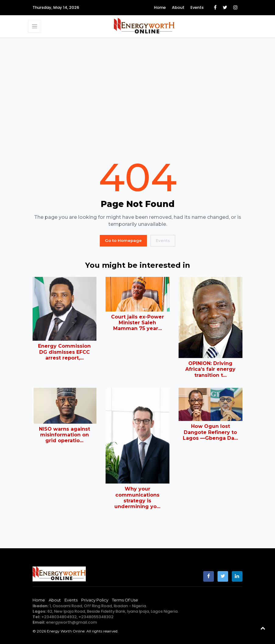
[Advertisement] (137, 98)
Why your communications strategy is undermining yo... (137, 498)
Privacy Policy (95, 600)
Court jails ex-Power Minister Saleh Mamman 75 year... (137, 323)
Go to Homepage (123, 240)
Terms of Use (125, 600)
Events (197, 7)
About (178, 7)
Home (160, 7)
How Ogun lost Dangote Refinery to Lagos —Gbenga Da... (210, 432)
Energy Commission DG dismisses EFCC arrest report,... (64, 352)
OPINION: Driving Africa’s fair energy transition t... (210, 369)
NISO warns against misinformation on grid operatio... (64, 435)
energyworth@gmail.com (72, 622)
